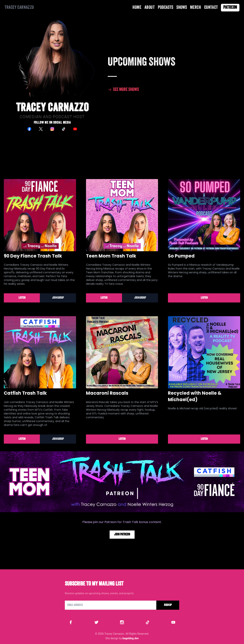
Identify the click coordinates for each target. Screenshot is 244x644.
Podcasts (166, 8)
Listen (22, 298)
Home (137, 8)
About (150, 8)
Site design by (122, 638)
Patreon (230, 8)
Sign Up (168, 605)
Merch (196, 8)
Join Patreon (122, 535)
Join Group (58, 298)
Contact (211, 8)
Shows (182, 8)
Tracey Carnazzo (19, 8)
